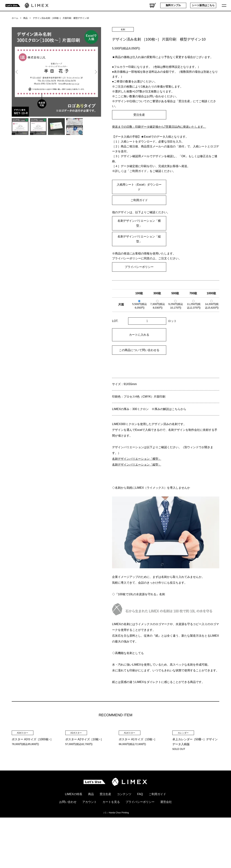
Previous (17, 72)
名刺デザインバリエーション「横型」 (139, 223)
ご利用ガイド (139, 200)
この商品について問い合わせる (139, 350)
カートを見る (111, 849)
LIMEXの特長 (74, 841)
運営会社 (166, 849)
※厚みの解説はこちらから (169, 409)
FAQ (140, 841)
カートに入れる (139, 335)
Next (96, 72)
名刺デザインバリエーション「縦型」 (139, 239)
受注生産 (139, 115)
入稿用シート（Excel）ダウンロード (139, 187)
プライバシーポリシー (139, 267)
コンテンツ (124, 841)
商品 (25, 18)
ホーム (15, 18)
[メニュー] (225, 5)
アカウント (90, 849)
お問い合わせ (68, 849)
